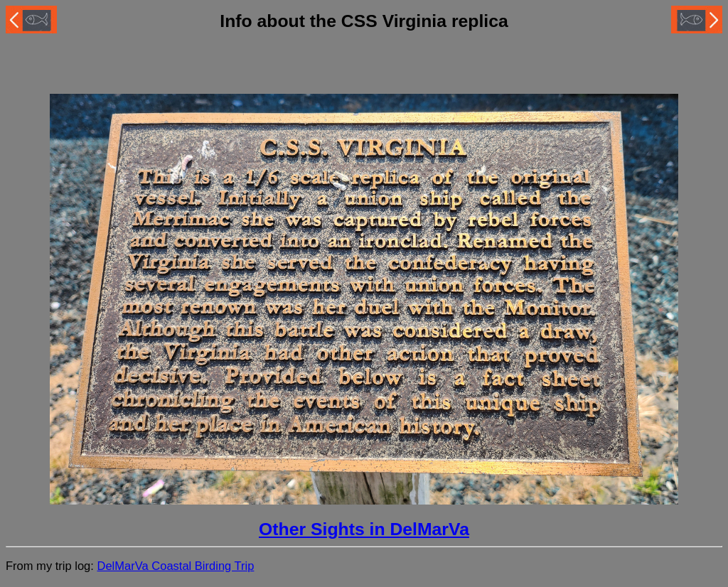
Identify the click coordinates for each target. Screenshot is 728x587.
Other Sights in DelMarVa (364, 529)
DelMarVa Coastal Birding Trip (175, 566)
